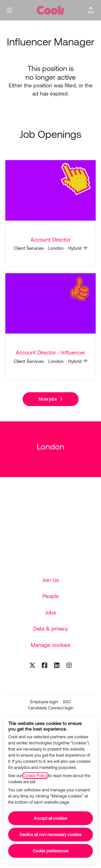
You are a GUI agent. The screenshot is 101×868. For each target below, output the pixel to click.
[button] (91, 10)
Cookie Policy (35, 776)
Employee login (44, 702)
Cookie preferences (51, 851)
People (51, 596)
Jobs (51, 612)
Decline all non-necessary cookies (51, 835)
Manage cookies (51, 645)
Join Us (51, 580)
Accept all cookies (51, 818)
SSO (67, 702)
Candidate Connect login (51, 708)
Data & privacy (51, 628)
